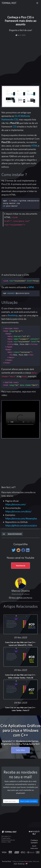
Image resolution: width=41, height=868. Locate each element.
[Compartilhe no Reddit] (19, 550)
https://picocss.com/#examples (21, 518)
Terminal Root (9, 3)
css (4, 534)
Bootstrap (13, 315)
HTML (34, 146)
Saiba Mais (20, 750)
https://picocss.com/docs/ (18, 511)
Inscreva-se (20, 566)
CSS (15, 126)
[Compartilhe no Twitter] (14, 550)
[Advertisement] (20, 58)
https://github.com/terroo (21, 598)
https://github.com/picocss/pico (21, 525)
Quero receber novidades (29, 801)
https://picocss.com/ (16, 504)
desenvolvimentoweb (15, 534)
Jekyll (15, 864)
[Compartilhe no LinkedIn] (28, 550)
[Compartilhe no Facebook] (24, 550)
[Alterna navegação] (37, 3)
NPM (31, 287)
